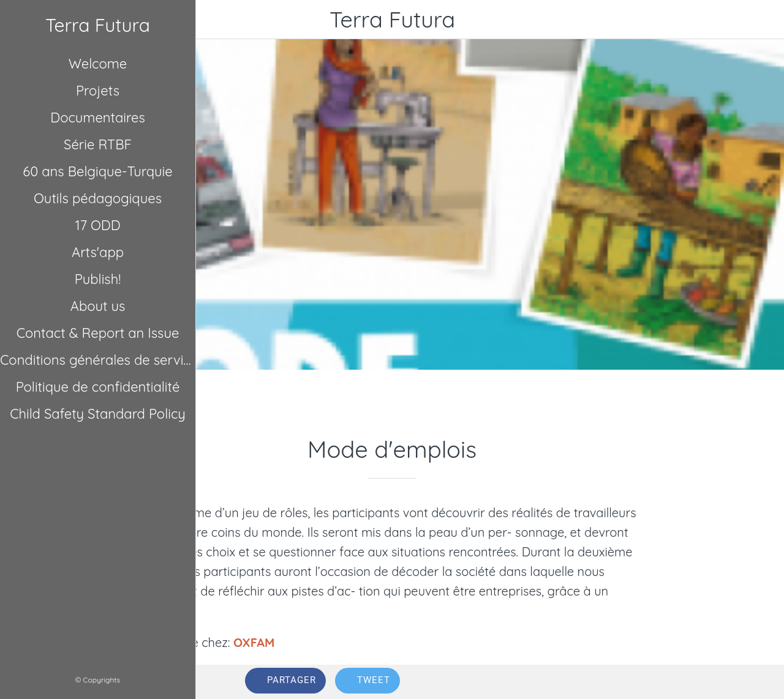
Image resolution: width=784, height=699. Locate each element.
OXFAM (254, 642)
